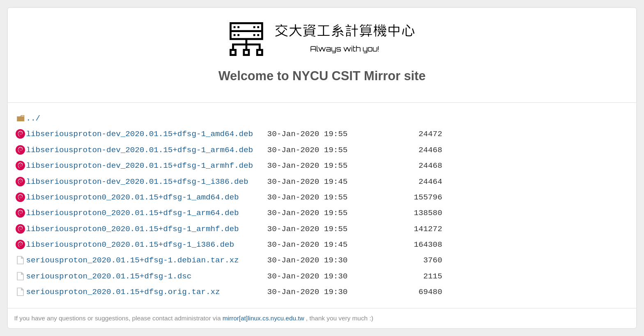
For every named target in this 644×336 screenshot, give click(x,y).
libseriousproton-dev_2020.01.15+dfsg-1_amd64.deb (139, 134)
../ (33, 118)
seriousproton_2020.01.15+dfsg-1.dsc (109, 276)
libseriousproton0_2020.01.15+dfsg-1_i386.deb (130, 244)
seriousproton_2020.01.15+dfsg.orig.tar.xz (123, 292)
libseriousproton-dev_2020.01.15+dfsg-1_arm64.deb (139, 150)
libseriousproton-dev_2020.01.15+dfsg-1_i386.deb (137, 182)
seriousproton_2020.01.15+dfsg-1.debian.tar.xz (132, 260)
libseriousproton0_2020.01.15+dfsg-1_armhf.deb (132, 229)
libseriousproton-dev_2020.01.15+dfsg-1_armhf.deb (139, 166)
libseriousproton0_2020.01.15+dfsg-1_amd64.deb (132, 197)
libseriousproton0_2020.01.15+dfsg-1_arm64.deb (132, 213)
